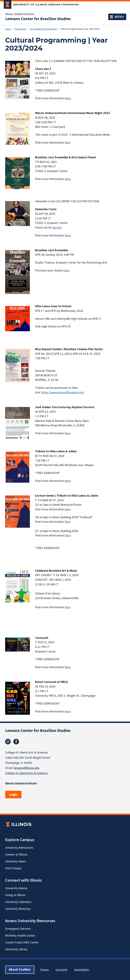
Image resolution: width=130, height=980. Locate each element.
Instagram (8, 742)
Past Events (20, 29)
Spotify (57, 228)
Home (8, 29)
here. (68, 98)
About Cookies (20, 970)
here (68, 143)
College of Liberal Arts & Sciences (26, 773)
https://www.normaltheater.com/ (63, 392)
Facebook (16, 742)
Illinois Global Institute (20, 14)
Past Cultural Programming (43, 29)
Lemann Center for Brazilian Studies (38, 19)
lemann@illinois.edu (27, 768)
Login (13, 795)
